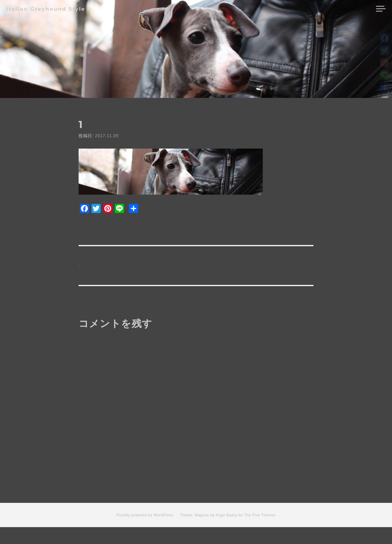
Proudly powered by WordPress (145, 532)
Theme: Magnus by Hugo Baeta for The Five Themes (228, 532)
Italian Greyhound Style (46, 9)
